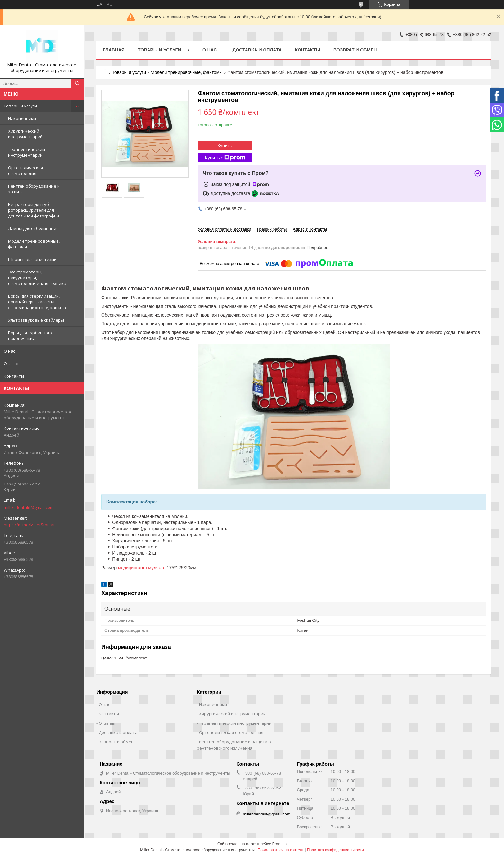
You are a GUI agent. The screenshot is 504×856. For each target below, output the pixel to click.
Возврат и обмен (355, 50)
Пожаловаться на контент (281, 850)
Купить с (225, 158)
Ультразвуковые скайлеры (36, 320)
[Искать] (77, 83)
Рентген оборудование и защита (34, 189)
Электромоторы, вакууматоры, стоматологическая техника (37, 278)
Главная (114, 50)
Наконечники (22, 118)
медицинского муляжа (141, 568)
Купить (225, 145)
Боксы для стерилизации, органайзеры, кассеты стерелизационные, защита (37, 302)
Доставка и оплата (257, 50)
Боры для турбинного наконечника (30, 336)
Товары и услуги (20, 106)
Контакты (14, 376)
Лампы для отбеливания (33, 228)
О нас (9, 351)
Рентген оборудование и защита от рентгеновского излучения (235, 745)
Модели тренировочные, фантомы (34, 244)
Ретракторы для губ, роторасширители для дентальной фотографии (34, 210)
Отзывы (12, 364)
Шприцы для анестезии (32, 259)
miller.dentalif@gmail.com (29, 507)
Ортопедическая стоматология (26, 170)
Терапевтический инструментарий (27, 152)
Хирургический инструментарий (25, 134)
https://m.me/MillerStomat (29, 525)
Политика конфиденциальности (335, 850)
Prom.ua (279, 844)
